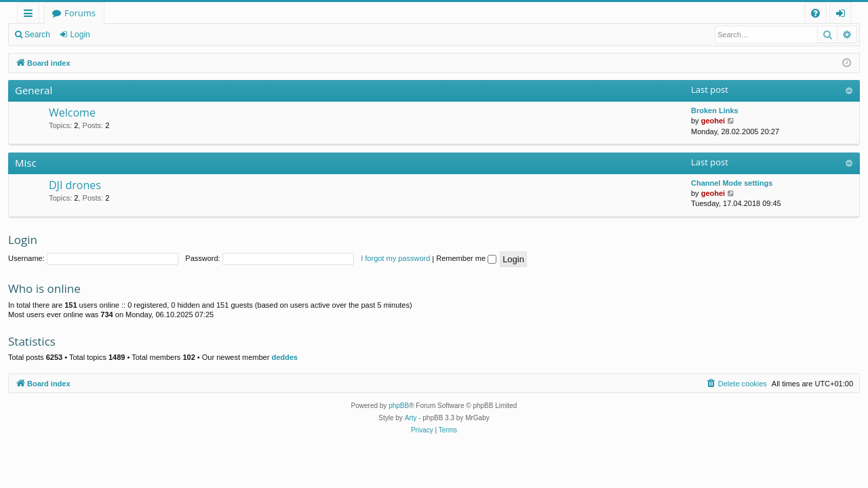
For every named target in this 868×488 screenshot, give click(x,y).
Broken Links (715, 110)
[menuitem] (815, 13)
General (34, 90)
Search (37, 35)
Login (80, 35)
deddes (284, 357)
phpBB (399, 406)
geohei (713, 121)
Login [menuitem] (843, 15)
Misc (26, 163)
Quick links (31, 15)
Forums (80, 13)
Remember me (466, 258)
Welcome (72, 113)
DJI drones (75, 185)
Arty (411, 418)
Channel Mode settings (732, 183)
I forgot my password (395, 258)
